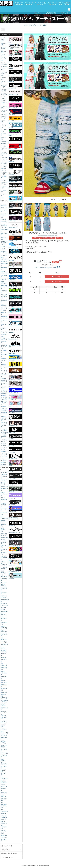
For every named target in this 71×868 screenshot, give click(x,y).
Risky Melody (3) (4, 276)
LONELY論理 (15, 450)
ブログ (61, 4)
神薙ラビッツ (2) (4, 329)
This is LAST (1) (4, 301)
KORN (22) (3, 657)
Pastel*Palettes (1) (4, 264)
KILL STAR (15, 79)
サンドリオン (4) (4, 368)
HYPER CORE (15, 476)
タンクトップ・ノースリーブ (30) (4, 95)
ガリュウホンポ (15, 483)
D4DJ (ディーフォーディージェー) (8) (4, 226)
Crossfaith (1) (4, 222)
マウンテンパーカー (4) (4, 90)
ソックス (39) (4, 160)
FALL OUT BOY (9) (3, 608)
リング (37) (3, 166)
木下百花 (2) (4, 334)
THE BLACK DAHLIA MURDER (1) (4, 822)
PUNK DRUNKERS (15, 146)
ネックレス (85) (3, 138)
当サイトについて (11, 846)
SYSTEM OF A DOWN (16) (4, 817)
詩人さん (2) (4, 371)
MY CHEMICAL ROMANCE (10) (3, 717)
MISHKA (15, 463)
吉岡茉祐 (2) (4, 460)
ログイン (38, 13)
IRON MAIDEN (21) (4, 631)
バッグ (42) (3, 141)
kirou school (15, 576)
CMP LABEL (15, 271)
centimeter (15, 160)
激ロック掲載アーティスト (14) (4, 347)
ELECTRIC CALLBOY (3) (4, 597)
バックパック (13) (4, 149)
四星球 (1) (3, 379)
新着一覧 (65, 13)
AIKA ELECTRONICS (15, 391)
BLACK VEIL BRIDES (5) (4, 535)
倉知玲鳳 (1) (4, 339)
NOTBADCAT (15, 278)
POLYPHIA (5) (4, 753)
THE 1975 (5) (4, 472)
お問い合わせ (11, 850)
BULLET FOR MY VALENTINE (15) (4, 552)
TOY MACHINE (15, 153)
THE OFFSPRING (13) (4, 827)
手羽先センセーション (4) (4, 410)
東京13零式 (15, 258)
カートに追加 (57, 277)
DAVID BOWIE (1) (3, 572)
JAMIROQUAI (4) (4, 635)
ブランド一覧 (29, 4)
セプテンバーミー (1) (4, 388)
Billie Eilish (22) (3, 525)
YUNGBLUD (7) (4, 840)
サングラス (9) (3, 134)
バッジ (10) (3, 180)
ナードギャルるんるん (15, 410)
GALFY (55, 235)
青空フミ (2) (4, 308)
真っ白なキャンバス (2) (4, 445)
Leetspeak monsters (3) (4, 252)
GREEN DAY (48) (4, 623)
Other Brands (15, 556)
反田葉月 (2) (4, 396)
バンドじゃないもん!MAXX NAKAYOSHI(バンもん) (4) (4, 431)
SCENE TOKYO (15, 53)
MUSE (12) (3, 712)
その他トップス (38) (4, 103)
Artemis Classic (15, 212)
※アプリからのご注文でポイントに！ (35, 25)
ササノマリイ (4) (4, 362)
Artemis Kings (15, 219)
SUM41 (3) (3, 814)
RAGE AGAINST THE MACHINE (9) (4, 762)
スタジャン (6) (3, 82)
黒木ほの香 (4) (3, 342)
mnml (15, 192)
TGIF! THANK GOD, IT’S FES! (15, 344)
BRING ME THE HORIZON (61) (3, 545)
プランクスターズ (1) (4, 441)
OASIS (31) (3, 729)
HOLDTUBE (15, 563)
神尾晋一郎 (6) (3, 325)
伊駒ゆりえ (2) (3, 313)
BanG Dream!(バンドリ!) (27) (4, 216)
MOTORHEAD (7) (4, 709)
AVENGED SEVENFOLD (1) (4, 505)
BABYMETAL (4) (4, 211)
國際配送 (52, 238)
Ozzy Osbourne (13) (4, 732)
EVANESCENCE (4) (4, 601)
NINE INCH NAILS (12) (3, 722)
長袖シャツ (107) (3, 52)
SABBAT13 (15, 291)
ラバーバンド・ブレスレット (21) (4, 172)
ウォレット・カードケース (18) (4, 154)
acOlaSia (15, 537)
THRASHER (15, 358)
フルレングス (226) (4, 107)
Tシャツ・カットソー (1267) (4, 39)
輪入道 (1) (3, 465)
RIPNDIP (15, 125)
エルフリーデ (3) (4, 321)
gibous (15, 140)
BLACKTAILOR (15, 186)
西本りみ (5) (4, 423)
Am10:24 (15, 297)
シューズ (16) (4, 158)
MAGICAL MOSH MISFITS (15, 133)
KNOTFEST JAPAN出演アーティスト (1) (4, 653)
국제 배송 (60, 238)
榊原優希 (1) (4, 358)
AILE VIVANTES (15, 424)
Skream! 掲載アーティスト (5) (4, 287)
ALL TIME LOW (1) (3, 483)
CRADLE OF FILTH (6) (4, 568)
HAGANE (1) (4, 247)
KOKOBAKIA (15, 351)
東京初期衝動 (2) (4, 414)
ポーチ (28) (3, 144)
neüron (15, 317)
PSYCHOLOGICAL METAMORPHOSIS (15, 516)
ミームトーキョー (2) (4, 449)
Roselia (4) (3, 279)
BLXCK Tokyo (15, 430)
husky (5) (3, 249)
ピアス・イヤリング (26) (4, 163)
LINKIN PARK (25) (4, 668)
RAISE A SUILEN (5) (3, 272)
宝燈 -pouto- (15, 265)
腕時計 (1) (3, 168)
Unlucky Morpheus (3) (4, 305)
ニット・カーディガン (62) (4, 64)
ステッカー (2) (3, 195)
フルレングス (41, 235)
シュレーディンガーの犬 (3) (4, 375)
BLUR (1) (3, 540)
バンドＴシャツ (52, 4)
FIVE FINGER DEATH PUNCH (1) (4, 613)
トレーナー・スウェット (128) (4, 59)
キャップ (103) (3, 121)
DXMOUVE (15, 304)
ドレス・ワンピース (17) (4, 117)
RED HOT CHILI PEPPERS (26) (3, 773)
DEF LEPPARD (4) (4, 576)
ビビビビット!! (15, 397)
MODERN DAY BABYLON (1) (4, 696)
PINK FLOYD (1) (4, 750)
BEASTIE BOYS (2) (3, 521)
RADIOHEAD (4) (4, 756)
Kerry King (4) (4, 642)
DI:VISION (15, 437)
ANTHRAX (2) (4, 486)
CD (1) (2, 198)
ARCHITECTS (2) (4, 489)
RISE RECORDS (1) (4, 778)
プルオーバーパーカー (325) (4, 68)
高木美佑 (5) (4, 391)
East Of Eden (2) (4, 234)
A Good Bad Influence (15, 73)
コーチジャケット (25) (4, 86)
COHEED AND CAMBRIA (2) (4, 563)
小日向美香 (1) (3, 351)
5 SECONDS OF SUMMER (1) (4, 476)
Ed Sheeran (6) (4, 593)
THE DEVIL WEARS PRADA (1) (3, 584)
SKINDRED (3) (3, 790)
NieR (15, 417)
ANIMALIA (15, 489)
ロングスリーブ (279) (4, 48)
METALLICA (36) (4, 689)
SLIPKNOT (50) (3, 800)
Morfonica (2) (4, 261)
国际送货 (45, 238)
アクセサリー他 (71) (4, 187)
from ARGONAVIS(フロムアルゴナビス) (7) (4, 242)
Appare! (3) (3, 208)
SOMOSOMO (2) (4, 292)
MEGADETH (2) (4, 685)
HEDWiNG (15, 443)
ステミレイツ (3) (4, 384)
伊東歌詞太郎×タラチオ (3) (4, 317)
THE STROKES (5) (4, 811)
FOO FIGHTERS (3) (3, 619)
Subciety (15, 66)
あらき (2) (3, 310)
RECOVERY (15, 173)
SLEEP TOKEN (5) (3, 796)
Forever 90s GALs (15, 404)
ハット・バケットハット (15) (4, 126)
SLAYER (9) (4, 793)
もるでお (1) (4, 454)
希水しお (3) (4, 332)
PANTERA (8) (4, 735)
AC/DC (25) (3, 480)
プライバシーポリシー (11, 857)
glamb (15, 60)
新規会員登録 (51, 13)
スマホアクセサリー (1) (4, 183)
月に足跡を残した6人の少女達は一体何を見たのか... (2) (4, 401)
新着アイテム (19, 4)
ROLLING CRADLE (15, 364)
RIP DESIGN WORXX (15, 569)
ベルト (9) (3, 146)
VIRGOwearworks (15, 179)
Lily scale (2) (4, 255)
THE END (15, 330)
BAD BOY (15, 384)
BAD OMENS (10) (4, 513)
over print (15, 47)
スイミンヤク (15, 496)
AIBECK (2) (3, 205)
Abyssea (15, 206)
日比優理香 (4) (3, 437)
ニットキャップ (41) (4, 130)
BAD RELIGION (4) (4, 517)
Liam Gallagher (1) (4, 664)
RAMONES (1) (3, 767)
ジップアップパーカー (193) (4, 74)
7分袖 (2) (3, 55)
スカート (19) (4, 114)
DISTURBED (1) (4, 589)
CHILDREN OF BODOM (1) (4, 558)
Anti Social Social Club (15, 530)
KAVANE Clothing (15, 238)
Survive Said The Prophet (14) (4, 296)
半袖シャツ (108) (3, 44)
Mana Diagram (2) (4, 258)
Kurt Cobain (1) (4, 661)
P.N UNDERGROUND (15, 99)
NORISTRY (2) (3, 426)
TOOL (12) (3, 831)
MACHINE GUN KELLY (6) (4, 673)
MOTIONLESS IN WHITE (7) (4, 701)
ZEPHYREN (15, 523)
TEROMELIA (15, 502)
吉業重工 (15, 166)
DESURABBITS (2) (4, 230)
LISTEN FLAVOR (15, 106)
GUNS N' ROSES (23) (4, 627)
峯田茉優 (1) (4, 452)
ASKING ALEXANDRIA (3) (4, 494)
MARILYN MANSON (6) (4, 682)
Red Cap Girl (15, 112)
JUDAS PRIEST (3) (3, 639)
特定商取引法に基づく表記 (11, 853)
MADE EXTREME (15, 337)
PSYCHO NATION (15, 93)
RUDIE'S (15, 199)
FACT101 (15, 470)
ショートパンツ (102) (4, 111)
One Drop (15, 311)
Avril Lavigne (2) (4, 510)
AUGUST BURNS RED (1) (4, 499)
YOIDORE (15, 119)
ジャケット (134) (3, 78)
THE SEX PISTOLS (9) (4, 786)
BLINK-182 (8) (4, 538)
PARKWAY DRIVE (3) (3, 742)
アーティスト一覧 (40, 4)
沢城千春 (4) (4, 365)
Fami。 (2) (3, 237)
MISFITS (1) (4, 692)
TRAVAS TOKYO (15, 225)
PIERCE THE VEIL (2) (4, 746)
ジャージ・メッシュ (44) (4, 99)
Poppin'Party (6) (4, 268)
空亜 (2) (3, 337)
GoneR (15, 371)
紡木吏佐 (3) (4, 407)
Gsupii (15, 324)
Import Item (15, 550)
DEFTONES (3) (4, 580)
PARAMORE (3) (4, 738)
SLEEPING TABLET (15, 245)
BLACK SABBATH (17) (3, 530)
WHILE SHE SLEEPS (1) (4, 836)
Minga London (15, 86)
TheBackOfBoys (15, 456)
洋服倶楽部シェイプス (15, 378)
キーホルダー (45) (4, 191)
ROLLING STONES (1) (4, 782)
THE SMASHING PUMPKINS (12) (4, 805)
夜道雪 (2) (3, 462)
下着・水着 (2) (3, 177)
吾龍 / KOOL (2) (4, 355)
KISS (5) (3, 648)
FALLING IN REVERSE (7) (4, 605)
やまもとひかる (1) (4, 457)
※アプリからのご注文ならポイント (48, 267)
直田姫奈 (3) (4, 381)
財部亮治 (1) (4, 393)
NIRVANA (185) (3, 726)
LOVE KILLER (15, 509)
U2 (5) (2, 833)
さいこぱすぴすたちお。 (15, 232)
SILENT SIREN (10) (3, 282)
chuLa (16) (3, 219)
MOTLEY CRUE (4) (3, 705)
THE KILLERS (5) (4, 645)
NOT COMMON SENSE (15, 543)
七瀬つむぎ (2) (3, 420)
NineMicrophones (15, 284)
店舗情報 (67, 4)
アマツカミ (15, 251)
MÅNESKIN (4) (4, 678)
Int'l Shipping (36, 238)
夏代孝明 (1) (4, 417)
